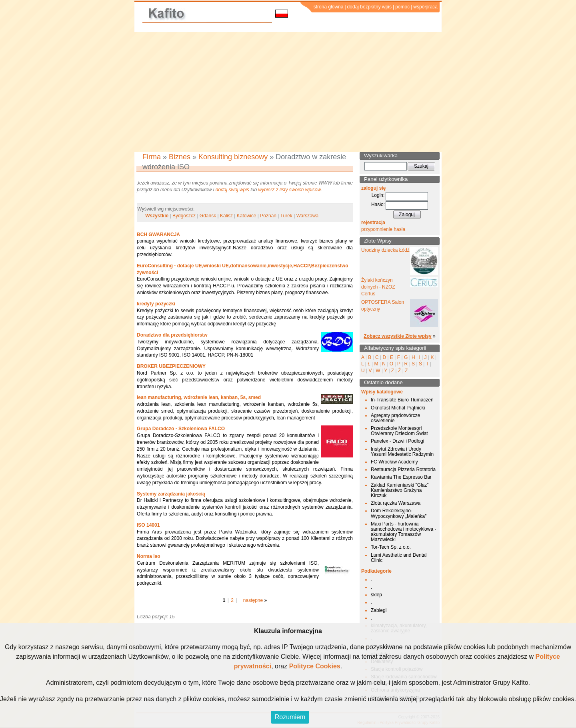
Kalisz (226, 216)
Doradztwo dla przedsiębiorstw (172, 335)
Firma (152, 157)
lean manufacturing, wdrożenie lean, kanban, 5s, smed (199, 397)
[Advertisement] (288, 92)
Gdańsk (208, 216)
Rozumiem (290, 717)
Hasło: (378, 205)
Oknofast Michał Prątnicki (398, 408)
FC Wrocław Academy (394, 462)
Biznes (180, 157)
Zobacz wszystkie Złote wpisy (397, 336)
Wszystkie (157, 216)
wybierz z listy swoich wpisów (290, 190)
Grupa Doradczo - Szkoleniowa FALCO (181, 429)
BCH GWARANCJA (158, 235)
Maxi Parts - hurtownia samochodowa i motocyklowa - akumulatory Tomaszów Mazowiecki (403, 532)
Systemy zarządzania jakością (171, 494)
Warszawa (308, 216)
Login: (378, 195)
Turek (286, 216)
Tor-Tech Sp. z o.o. (391, 547)
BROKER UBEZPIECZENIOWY (171, 366)
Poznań (268, 216)
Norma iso (149, 556)
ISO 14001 (148, 525)
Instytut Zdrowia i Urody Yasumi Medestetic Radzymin (402, 452)
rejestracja (373, 223)
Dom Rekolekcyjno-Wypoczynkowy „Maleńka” (399, 513)
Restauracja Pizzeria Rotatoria (403, 469)
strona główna (329, 7)
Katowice (247, 216)
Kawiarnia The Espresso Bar (401, 477)
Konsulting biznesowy (233, 157)
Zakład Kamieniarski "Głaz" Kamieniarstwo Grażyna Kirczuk (400, 490)
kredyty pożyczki (156, 304)
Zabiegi (379, 610)
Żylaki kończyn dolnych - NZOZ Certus (378, 287)
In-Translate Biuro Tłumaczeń (402, 400)
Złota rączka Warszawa (396, 503)
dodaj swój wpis (232, 190)
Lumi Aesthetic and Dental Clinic (399, 558)
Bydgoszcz (184, 216)
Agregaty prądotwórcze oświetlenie (395, 418)
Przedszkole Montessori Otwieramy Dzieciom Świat (399, 431)
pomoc (402, 7)
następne (253, 600)
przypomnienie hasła (383, 229)
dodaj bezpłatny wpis (369, 7)
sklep (376, 595)
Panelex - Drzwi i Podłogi (397, 441)
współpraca (425, 7)
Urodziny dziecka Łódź (385, 250)
